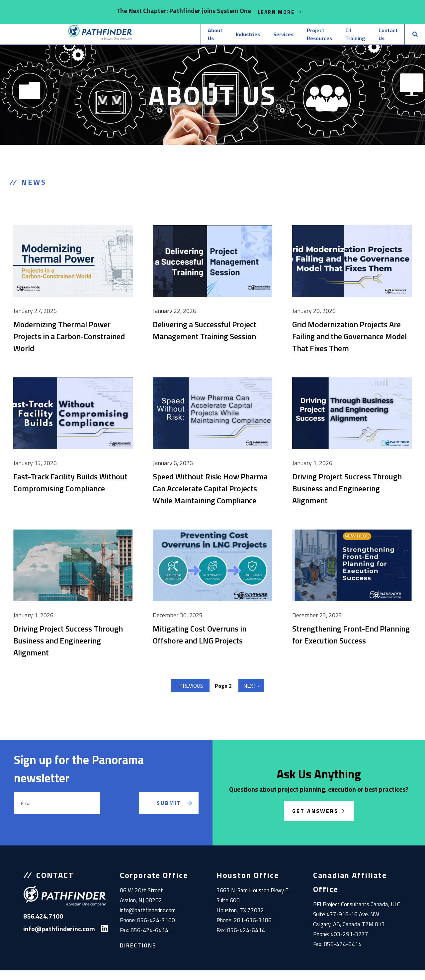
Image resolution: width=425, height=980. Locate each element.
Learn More (280, 12)
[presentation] (127, 821)
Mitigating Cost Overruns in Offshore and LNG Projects (200, 644)
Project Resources (273, 39)
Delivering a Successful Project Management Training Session (205, 340)
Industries (182, 39)
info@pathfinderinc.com (148, 920)
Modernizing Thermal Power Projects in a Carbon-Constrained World (69, 346)
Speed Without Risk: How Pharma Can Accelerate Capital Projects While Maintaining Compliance (210, 498)
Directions (138, 955)
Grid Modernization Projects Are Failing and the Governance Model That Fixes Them (349, 346)
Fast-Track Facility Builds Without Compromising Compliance (70, 492)
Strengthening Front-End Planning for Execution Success (351, 644)
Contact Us (372, 39)
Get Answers (315, 821)
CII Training (327, 39)
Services (223, 39)
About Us (141, 39)
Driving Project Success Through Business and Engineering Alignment (347, 498)
